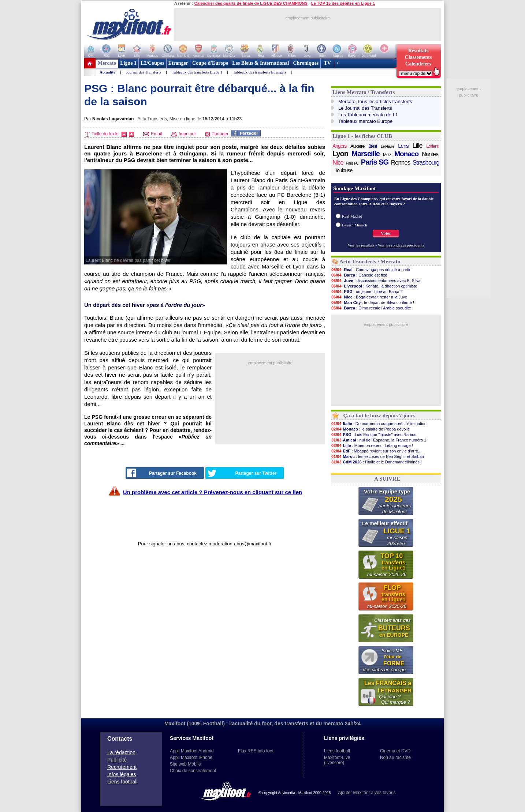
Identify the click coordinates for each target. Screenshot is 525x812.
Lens (403, 146)
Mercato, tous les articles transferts (375, 101)
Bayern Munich (355, 225)
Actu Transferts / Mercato (370, 262)
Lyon (340, 154)
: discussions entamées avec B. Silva (376, 281)
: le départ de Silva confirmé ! (373, 302)
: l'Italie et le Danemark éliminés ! (376, 462)
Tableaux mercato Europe (365, 121)
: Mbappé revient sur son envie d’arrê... (376, 451)
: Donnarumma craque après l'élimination (379, 424)
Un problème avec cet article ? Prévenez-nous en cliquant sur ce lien (213, 492)
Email (152, 134)
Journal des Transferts (144, 72)
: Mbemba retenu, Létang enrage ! (372, 446)
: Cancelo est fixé (359, 275)
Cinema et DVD (395, 751)
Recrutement (122, 767)
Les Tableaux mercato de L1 (368, 115)
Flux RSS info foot (256, 751)
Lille (417, 146)
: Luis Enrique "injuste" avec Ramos (374, 435)
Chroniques (306, 63)
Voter (386, 233)
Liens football (122, 782)
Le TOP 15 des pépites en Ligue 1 (343, 3)
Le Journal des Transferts (365, 108)
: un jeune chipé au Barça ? (367, 292)
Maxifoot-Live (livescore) (337, 760)
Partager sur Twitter (242, 473)
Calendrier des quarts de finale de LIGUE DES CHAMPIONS (251, 3)
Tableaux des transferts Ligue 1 (197, 72)
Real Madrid (352, 216)
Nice (338, 163)
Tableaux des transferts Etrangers (260, 72)
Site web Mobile (185, 764)
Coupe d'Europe (210, 63)
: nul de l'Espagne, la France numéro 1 (379, 440)
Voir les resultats (361, 245)
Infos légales (122, 774)
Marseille (366, 154)
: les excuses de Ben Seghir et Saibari (377, 456)
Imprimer (184, 134)
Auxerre (358, 146)
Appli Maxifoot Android (192, 751)
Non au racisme (395, 758)
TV (327, 63)
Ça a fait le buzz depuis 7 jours (379, 416)
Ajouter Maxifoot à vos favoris (367, 793)
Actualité (107, 72)
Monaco (406, 154)
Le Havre (388, 146)
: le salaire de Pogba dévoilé (370, 429)
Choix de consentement (193, 771)
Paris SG (375, 162)
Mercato (107, 63)
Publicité (117, 760)
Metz (387, 155)
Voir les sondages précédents (401, 245)
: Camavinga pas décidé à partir (371, 270)
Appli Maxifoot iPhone (191, 758)
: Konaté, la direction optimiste (374, 286)
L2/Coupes (152, 63)
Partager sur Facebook (162, 473)
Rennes (401, 163)
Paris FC (352, 163)
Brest (373, 146)
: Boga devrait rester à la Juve (369, 297)
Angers (339, 146)
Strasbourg (426, 163)
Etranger (178, 63)
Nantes (430, 154)
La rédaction (121, 752)
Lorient (432, 146)
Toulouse (343, 170)
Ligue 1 (128, 63)
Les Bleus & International (260, 63)
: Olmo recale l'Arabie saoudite (371, 308)
